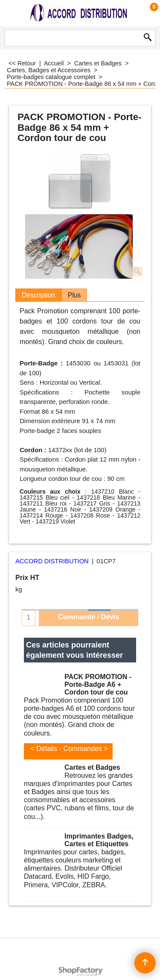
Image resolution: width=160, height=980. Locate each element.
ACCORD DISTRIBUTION (52, 561)
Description (38, 295)
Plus (74, 295)
